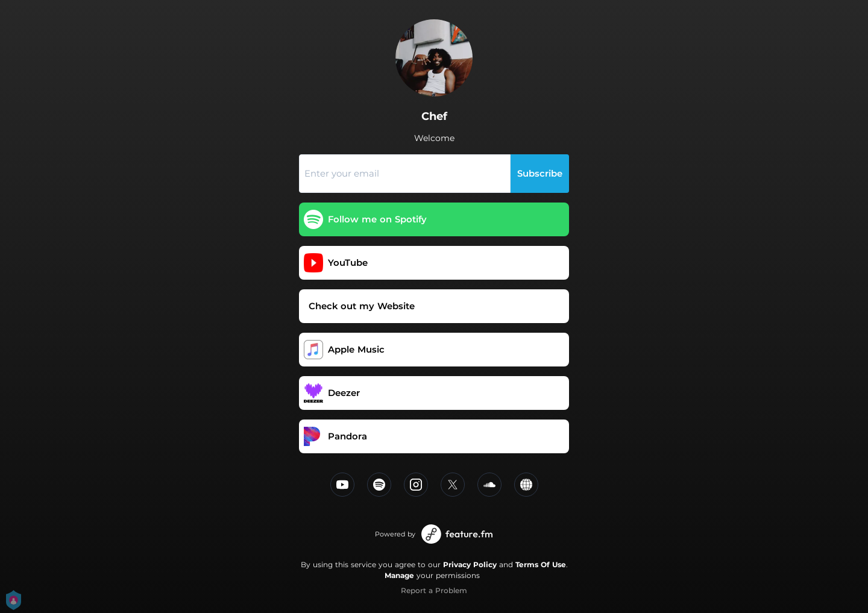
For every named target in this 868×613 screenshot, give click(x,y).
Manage (399, 575)
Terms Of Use (541, 564)
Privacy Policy (470, 564)
